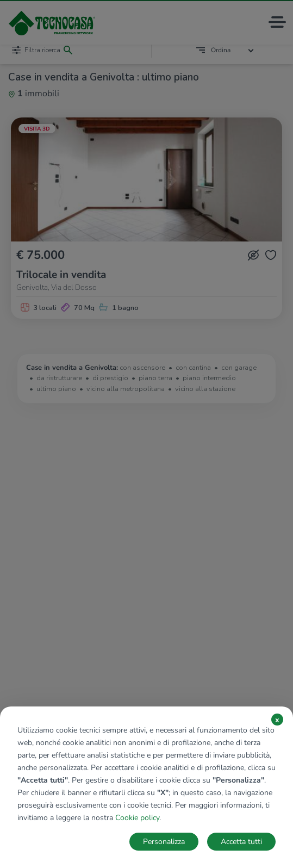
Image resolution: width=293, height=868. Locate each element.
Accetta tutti (241, 842)
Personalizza (164, 842)
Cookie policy (137, 818)
